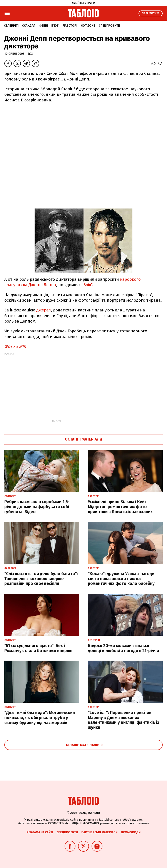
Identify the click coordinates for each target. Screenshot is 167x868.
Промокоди (131, 832)
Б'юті (55, 26)
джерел (44, 310)
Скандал (29, 26)
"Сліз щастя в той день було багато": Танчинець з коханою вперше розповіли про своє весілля (41, 579)
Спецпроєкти (109, 26)
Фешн (43, 26)
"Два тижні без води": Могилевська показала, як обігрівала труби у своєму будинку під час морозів (40, 718)
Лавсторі (70, 26)
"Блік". (88, 285)
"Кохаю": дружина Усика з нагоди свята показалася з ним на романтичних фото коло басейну (121, 579)
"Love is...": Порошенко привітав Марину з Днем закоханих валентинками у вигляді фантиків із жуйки (124, 720)
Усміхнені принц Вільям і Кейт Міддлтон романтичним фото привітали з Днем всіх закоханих (120, 507)
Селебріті (11, 26)
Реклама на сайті (40, 832)
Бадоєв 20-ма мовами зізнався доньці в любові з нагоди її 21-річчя (123, 648)
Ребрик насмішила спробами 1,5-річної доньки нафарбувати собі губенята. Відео (37, 507)
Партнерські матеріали (99, 832)
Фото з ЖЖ (15, 346)
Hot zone (88, 26)
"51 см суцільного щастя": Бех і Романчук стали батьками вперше (38, 648)
